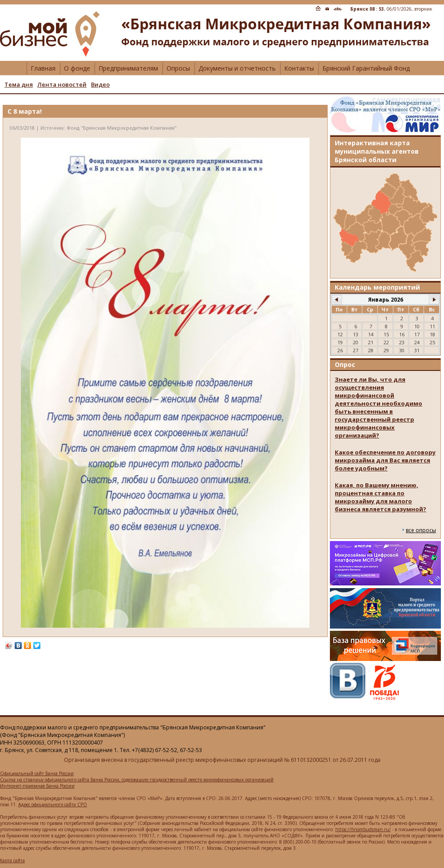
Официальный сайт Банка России (37, 773)
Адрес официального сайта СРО (53, 804)
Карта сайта (12, 860)
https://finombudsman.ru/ (363, 829)
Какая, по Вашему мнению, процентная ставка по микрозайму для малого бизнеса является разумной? (381, 497)
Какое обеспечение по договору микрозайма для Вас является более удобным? (385, 460)
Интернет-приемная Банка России (37, 786)
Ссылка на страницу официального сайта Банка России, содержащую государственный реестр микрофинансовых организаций (137, 780)
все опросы (421, 530)
